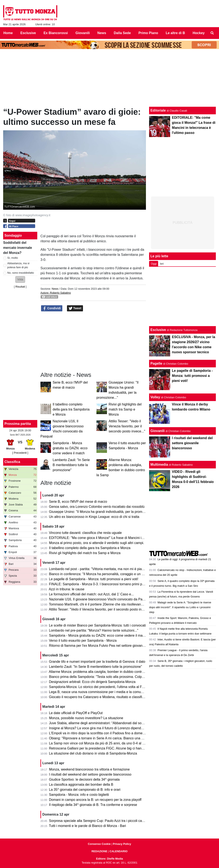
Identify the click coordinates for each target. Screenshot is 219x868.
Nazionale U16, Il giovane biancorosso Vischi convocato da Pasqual (100, 599)
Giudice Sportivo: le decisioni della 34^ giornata (84, 779)
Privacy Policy (122, 844)
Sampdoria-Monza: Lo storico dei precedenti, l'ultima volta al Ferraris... (102, 687)
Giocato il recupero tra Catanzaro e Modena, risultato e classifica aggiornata (106, 697)
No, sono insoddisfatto (21, 273)
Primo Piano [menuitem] (148, 33)
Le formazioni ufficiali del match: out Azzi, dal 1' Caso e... (91, 594)
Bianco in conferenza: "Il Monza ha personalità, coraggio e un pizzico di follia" (107, 574)
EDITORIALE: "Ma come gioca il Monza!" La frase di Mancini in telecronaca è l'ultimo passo (117, 538)
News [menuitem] (102, 33)
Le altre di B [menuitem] (175, 33)
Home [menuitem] (8, 33)
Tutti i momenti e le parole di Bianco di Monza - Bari (87, 826)
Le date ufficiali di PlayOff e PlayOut (76, 713)
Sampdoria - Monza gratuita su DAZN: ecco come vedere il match (70, 448)
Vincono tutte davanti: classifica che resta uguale (85, 533)
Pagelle (156, 363)
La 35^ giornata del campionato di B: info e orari (85, 790)
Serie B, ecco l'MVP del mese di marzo (78, 502)
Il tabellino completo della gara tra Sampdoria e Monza (71, 409)
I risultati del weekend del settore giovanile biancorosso (90, 774)
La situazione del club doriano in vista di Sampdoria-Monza (93, 753)
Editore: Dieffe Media (109, 859)
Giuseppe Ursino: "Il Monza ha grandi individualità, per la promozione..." (103, 512)
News (55, 289)
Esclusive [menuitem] (28, 33)
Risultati (20, 287)
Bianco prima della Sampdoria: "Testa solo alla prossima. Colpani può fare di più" (109, 677)
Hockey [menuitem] (199, 33)
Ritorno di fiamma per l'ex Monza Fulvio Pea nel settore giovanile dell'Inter (104, 646)
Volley (155, 397)
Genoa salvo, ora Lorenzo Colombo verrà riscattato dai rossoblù (97, 507)
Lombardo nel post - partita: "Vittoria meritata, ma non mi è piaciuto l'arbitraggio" (109, 569)
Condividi (52, 308)
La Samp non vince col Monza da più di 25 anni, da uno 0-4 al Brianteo (102, 743)
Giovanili (158, 431)
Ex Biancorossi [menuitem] (56, 33)
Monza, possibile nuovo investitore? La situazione (86, 718)
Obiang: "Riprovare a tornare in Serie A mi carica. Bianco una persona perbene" (109, 738)
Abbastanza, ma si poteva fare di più (18, 265)
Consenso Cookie (99, 844)
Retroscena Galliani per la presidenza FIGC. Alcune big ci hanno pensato (104, 748)
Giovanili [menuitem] (83, 33)
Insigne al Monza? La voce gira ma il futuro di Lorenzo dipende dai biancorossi (108, 728)
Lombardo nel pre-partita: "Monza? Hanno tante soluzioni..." (94, 630)
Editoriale (158, 110)
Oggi (154, 264)
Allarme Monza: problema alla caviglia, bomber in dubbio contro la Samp (103, 672)
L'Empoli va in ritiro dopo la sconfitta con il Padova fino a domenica (99, 733)
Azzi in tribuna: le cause (67, 589)
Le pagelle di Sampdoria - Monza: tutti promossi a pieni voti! (94, 579)
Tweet (75, 308)
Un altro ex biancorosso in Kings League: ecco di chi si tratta (94, 517)
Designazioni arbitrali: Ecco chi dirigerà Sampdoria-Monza (92, 682)
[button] (20, 279)
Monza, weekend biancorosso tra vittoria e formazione (89, 769)
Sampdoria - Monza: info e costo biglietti (79, 795)
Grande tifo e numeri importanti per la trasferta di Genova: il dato (97, 662)
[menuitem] (212, 33)
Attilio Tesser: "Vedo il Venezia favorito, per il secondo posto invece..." (127, 426)
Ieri (162, 264)
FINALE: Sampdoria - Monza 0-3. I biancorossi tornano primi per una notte (105, 584)
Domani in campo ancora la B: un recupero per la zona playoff (95, 800)
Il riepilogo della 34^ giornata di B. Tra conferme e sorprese (93, 805)
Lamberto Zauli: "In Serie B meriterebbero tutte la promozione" (71, 465)
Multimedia (159, 465)
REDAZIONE (99, 851)
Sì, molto (13, 258)
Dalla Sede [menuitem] (122, 33)
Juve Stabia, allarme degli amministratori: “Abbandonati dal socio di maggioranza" (110, 723)
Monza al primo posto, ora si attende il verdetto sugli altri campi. (97, 543)
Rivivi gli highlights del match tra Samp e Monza (125, 409)
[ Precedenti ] (20, 453)
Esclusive (158, 330)
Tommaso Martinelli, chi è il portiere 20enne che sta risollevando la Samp (103, 604)
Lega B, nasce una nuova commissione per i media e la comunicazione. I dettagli (109, 692)
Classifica (12, 462)
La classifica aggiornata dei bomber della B (81, 785)
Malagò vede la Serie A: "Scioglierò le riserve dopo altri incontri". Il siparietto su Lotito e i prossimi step (180, 607)
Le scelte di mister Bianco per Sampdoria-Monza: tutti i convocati (97, 625)
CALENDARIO (118, 851)
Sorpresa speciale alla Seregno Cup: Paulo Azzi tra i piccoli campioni (100, 821)
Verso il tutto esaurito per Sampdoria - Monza (83, 641)
